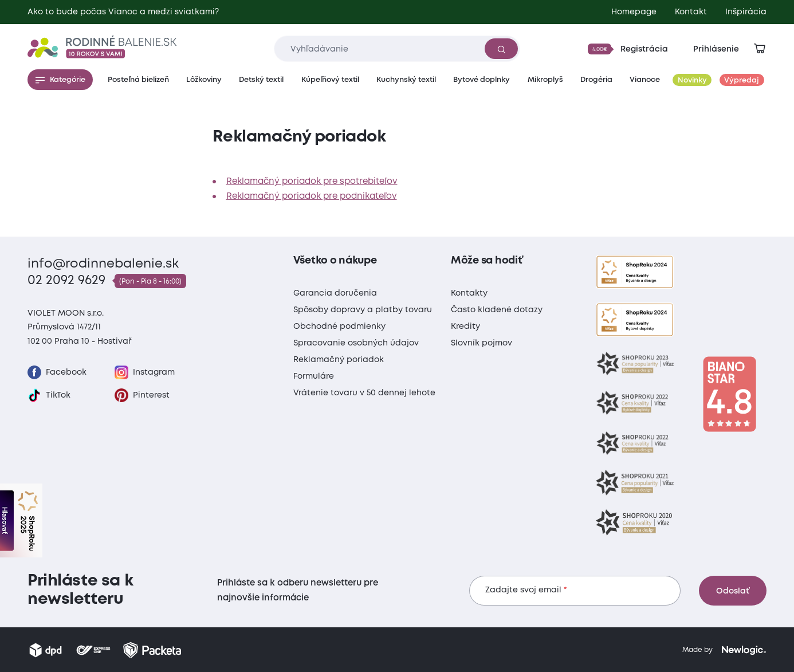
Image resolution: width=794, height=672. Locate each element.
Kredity (465, 327)
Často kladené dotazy (497, 310)
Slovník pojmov (481, 343)
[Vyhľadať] (501, 49)
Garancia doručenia (335, 293)
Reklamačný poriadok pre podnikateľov (312, 197)
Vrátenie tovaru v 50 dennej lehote (364, 393)
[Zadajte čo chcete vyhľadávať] (397, 49)
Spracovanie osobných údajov (356, 343)
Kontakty (469, 293)
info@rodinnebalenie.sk (103, 264)
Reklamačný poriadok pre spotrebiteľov (312, 182)
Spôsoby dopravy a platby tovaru (363, 310)
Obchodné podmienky (339, 327)
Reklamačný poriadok (339, 360)
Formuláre (314, 376)
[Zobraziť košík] (760, 49)
